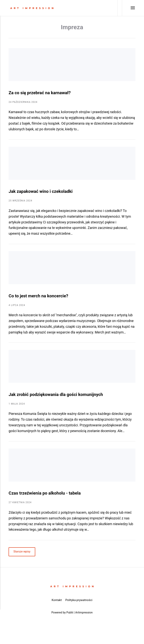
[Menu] (129, 8)
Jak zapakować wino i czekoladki (41, 191)
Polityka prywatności (79, 600)
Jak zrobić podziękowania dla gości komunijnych (56, 395)
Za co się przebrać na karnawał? (40, 93)
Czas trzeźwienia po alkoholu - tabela (45, 493)
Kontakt (57, 600)
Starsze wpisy (22, 552)
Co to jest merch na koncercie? (38, 296)
